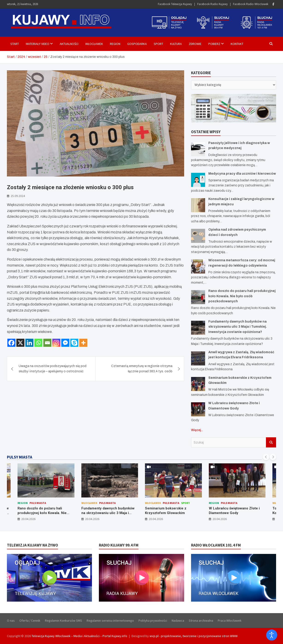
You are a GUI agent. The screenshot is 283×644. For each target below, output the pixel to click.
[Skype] (74, 343)
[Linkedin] (29, 343)
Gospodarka (137, 44)
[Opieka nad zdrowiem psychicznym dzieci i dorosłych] (198, 236)
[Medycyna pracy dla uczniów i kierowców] (198, 180)
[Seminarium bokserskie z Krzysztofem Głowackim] (198, 384)
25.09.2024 (18, 196)
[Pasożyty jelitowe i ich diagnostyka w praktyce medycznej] (198, 149)
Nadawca (178, 620)
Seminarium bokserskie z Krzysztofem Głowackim (166, 511)
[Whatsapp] (38, 343)
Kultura (176, 44)
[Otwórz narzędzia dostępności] (272, 635)
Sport (158, 44)
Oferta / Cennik (30, 620)
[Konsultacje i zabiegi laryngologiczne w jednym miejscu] (198, 205)
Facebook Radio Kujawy (212, 4)
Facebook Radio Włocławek (251, 4)
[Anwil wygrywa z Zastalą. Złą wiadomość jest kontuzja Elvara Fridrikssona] (198, 358)
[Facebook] (11, 343)
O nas (11, 620)
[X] (20, 343)
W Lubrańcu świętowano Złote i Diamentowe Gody (234, 511)
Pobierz (214, 44)
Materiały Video (38, 44)
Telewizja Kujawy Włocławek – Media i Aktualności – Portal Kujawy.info (79, 636)
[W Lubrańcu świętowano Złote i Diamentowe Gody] (198, 409)
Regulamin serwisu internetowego (110, 620)
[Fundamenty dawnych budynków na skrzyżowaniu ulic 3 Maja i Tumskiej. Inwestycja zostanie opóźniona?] (198, 328)
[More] (83, 343)
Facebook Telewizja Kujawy (175, 4)
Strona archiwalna (201, 620)
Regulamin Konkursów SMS (63, 620)
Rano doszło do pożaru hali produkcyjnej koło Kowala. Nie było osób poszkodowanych (242, 296)
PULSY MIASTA (20, 457)
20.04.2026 (28, 519)
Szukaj (271, 442)
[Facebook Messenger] (65, 343)
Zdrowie (195, 44)
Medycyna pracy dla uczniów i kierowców (242, 174)
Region (115, 44)
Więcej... (197, 430)
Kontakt (237, 44)
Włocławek (94, 44)
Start (15, 44)
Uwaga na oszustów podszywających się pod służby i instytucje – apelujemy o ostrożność (53, 369)
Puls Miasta (38, 503)
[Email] (47, 343)
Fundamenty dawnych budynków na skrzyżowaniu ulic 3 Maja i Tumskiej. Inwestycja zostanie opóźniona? (238, 327)
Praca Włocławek (230, 620)
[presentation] (266, 457)
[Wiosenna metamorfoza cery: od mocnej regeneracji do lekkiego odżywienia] (198, 266)
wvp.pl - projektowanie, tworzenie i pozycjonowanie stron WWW (194, 636)
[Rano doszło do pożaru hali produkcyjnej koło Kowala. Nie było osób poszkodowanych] (198, 297)
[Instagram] (56, 343)
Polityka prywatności (153, 620)
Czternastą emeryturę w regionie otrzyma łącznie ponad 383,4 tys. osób (142, 369)
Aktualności (69, 44)
